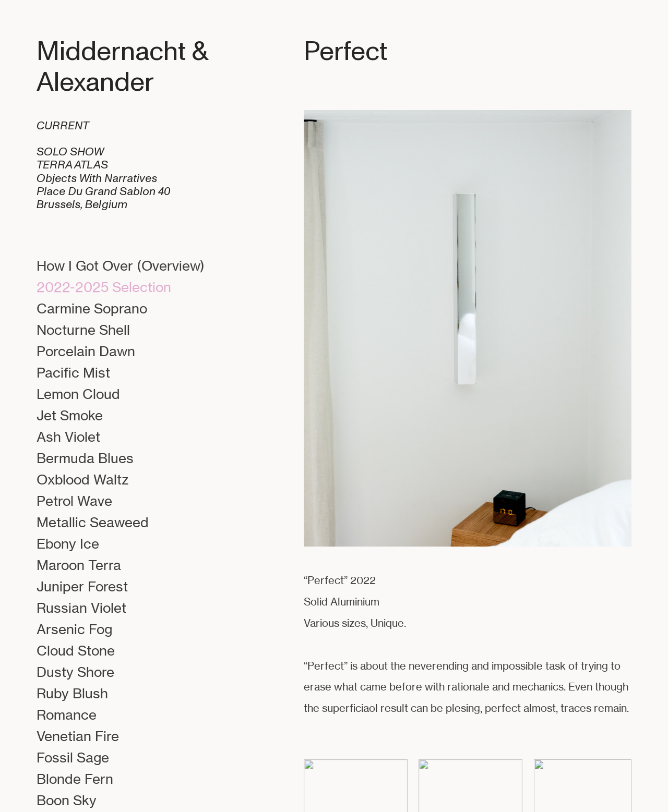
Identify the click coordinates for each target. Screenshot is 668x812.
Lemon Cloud (78, 394)
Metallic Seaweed (93, 522)
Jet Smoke (70, 415)
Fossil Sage (73, 757)
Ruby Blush (72, 693)
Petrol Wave (74, 501)
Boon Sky (67, 800)
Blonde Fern (75, 779)
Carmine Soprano (92, 308)
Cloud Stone (76, 650)
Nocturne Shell (83, 330)
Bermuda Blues (85, 458)
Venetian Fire (78, 736)
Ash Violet (68, 437)
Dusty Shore (75, 672)
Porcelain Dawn (86, 351)
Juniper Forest (82, 586)
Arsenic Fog (74, 629)
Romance (67, 714)
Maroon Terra (79, 565)
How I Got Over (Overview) (121, 265)
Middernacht (111, 51)
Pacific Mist (73, 372)
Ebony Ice (68, 543)
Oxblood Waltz (82, 479)
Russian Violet (81, 608)
